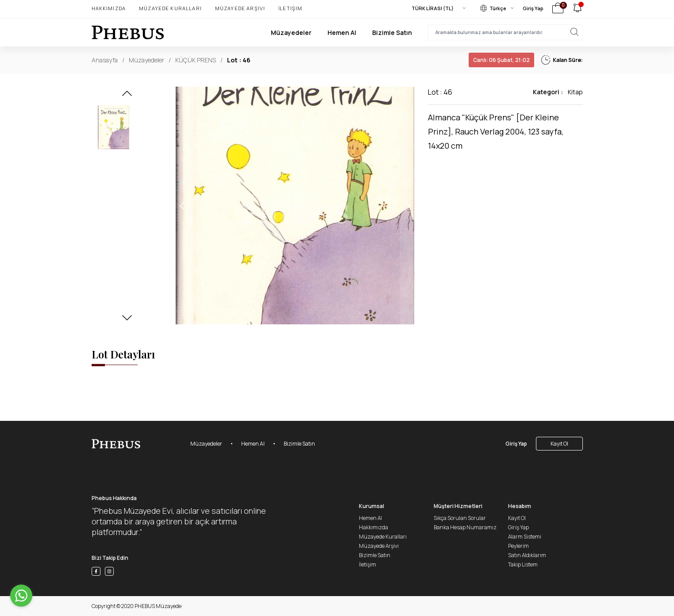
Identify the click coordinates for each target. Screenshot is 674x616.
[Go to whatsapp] (21, 596)
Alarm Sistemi (525, 537)
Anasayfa (105, 60)
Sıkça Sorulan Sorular (460, 518)
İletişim (290, 8)
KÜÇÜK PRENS (196, 60)
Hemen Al (342, 33)
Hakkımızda (109, 8)
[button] (127, 96)
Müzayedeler (291, 33)
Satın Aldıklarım (527, 555)
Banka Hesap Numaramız (465, 527)
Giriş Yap (533, 8)
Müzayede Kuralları (170, 8)
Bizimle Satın (392, 33)
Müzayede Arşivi (240, 8)
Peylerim (518, 546)
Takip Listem (523, 564)
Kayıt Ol (559, 444)
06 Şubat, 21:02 (501, 60)
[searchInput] (505, 32)
